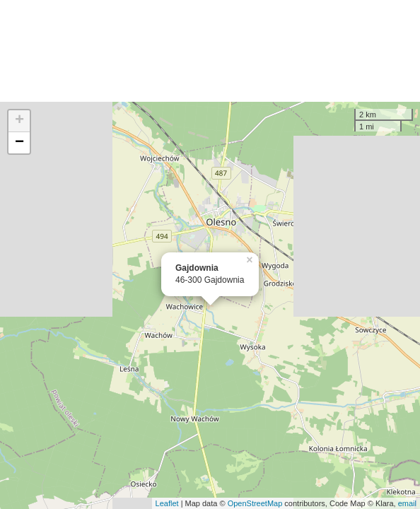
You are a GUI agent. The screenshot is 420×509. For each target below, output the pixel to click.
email (407, 503)
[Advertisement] (210, 51)
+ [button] (19, 121)
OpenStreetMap (255, 503)
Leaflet (167, 503)
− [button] (19, 143)
